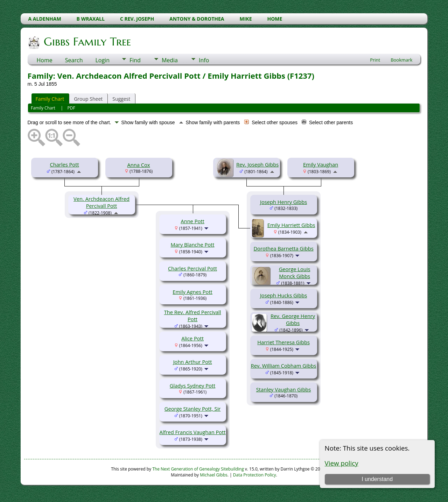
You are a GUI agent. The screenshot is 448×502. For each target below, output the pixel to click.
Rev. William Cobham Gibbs (284, 366)
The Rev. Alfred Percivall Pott (193, 316)
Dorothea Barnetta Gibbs (283, 248)
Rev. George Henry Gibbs (293, 319)
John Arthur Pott (193, 362)
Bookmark (401, 60)
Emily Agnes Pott (192, 292)
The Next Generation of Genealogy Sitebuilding (198, 469)
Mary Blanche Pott (193, 245)
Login (102, 60)
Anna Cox (139, 165)
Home (45, 60)
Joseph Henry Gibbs (283, 202)
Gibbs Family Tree (87, 42)
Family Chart (50, 99)
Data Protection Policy (255, 475)
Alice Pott (192, 338)
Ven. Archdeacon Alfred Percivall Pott (101, 202)
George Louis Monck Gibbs (295, 273)
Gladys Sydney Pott (192, 386)
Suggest (121, 99)
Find (135, 60)
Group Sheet (88, 99)
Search (74, 60)
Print (375, 60)
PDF (71, 108)
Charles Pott (64, 164)
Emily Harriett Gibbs (291, 225)
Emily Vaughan (321, 164)
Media (170, 60)
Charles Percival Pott (192, 268)
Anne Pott (192, 221)
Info (204, 60)
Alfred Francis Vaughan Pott (193, 432)
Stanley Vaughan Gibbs (284, 389)
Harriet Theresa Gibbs (283, 342)
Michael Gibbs (214, 475)
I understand (377, 479)
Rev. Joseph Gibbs (257, 164)
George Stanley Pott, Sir (193, 409)
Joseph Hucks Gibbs (283, 295)
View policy (342, 463)
